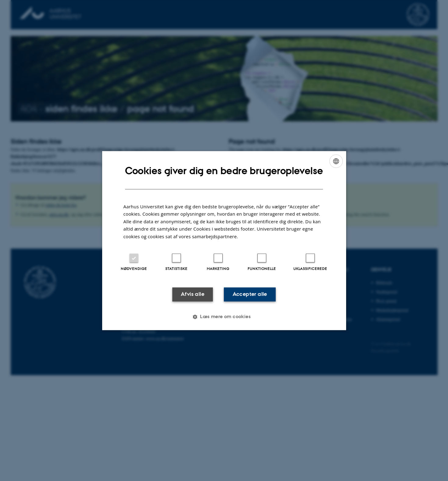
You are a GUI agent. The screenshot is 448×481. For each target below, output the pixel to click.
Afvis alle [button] (193, 294)
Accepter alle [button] (250, 294)
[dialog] (224, 240)
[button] (224, 317)
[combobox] (336, 161)
